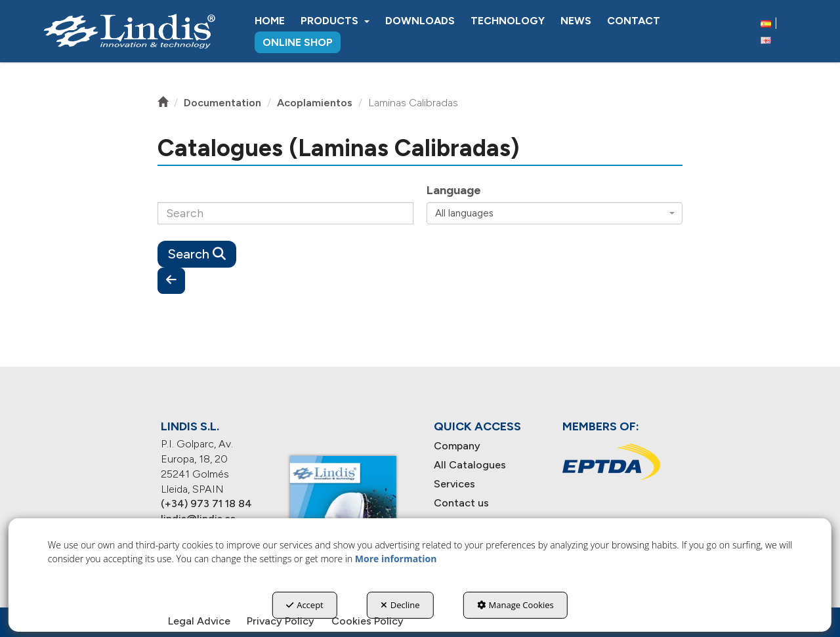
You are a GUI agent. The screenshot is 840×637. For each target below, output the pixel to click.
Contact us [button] (461, 503)
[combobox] (555, 213)
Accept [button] (305, 605)
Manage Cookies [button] (515, 605)
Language (454, 190)
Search (197, 254)
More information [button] (396, 559)
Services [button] (454, 484)
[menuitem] (270, 21)
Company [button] (457, 446)
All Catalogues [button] (470, 465)
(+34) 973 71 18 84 (206, 503)
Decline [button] (400, 605)
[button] (129, 31)
